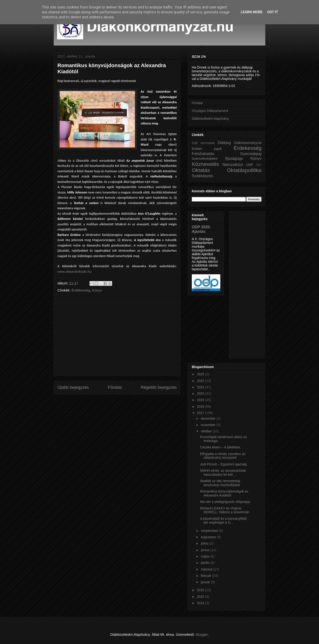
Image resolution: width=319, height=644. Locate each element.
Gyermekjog (251, 154)
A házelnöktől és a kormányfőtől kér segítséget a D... (223, 521)
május (206, 556)
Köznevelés (205, 164)
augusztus (209, 537)
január (206, 582)
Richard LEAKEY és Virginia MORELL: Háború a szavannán (225, 510)
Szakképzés (202, 176)
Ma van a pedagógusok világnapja (225, 502)
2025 (201, 374)
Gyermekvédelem (205, 159)
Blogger (202, 634)
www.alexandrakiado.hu (74, 271)
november (209, 425)
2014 (201, 603)
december (209, 418)
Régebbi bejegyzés (159, 387)
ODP (249, 165)
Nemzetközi (233, 165)
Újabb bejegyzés (73, 387)
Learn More (252, 12)
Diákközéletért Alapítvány (210, 119)
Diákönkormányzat (248, 143)
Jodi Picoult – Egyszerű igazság (223, 464)
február (206, 576)
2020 (201, 394)
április (205, 563)
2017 (201, 413)
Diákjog (224, 143)
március (207, 569)
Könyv (97, 290)
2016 (201, 590)
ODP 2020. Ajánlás (201, 229)
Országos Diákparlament (210, 111)
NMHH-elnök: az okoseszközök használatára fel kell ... (223, 473)
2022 (201, 381)
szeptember (210, 531)
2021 (201, 387)
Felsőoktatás (203, 154)
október (207, 431)
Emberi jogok (207, 149)
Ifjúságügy (234, 158)
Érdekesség (81, 290)
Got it (273, 12)
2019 (201, 400)
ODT (259, 165)
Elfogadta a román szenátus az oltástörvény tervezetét (223, 456)
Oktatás (201, 170)
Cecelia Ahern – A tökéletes (220, 447)
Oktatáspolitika (244, 170)
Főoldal (115, 387)
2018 (201, 406)
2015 (201, 597)
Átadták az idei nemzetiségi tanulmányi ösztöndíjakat (220, 483)
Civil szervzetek (203, 143)
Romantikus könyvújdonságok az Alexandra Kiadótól (224, 493)
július (205, 543)
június (205, 550)
